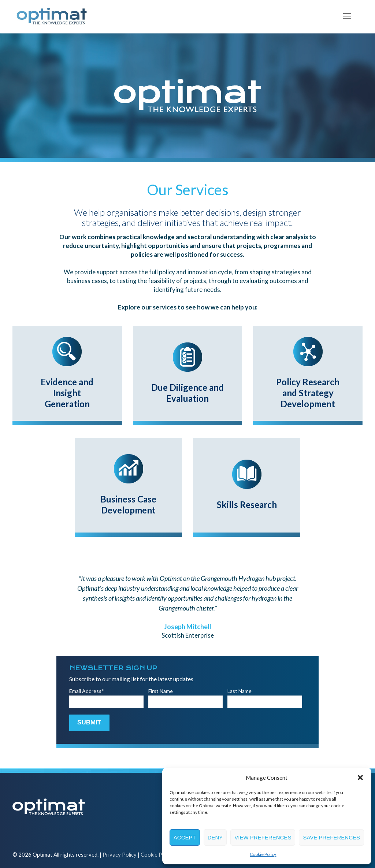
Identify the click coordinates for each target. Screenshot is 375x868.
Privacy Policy (120, 854)
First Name (161, 691)
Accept (185, 837)
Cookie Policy (263, 854)
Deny (215, 837)
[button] (360, 778)
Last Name (240, 691)
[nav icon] (347, 16)
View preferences (263, 837)
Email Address (87, 691)
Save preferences (331, 837)
